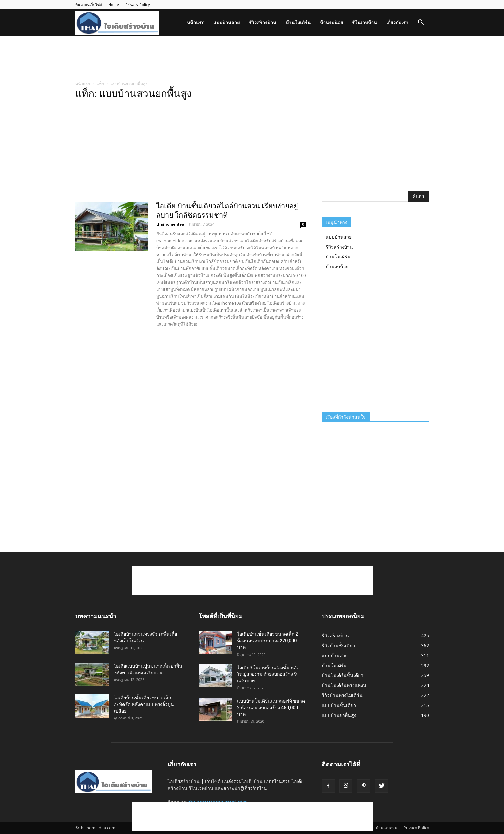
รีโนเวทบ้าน (365, 22)
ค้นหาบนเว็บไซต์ (89, 4)
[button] (421, 23)
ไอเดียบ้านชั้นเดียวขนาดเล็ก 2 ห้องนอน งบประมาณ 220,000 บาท (267, 641)
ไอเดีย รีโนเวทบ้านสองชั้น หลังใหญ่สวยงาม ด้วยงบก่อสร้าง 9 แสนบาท (268, 674)
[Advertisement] (252, 59)
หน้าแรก (196, 22)
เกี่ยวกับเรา (397, 22)
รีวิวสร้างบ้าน (263, 22)
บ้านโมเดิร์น (298, 22)
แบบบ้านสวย (227, 22)
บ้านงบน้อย (331, 22)
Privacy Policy (138, 4)
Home (114, 4)
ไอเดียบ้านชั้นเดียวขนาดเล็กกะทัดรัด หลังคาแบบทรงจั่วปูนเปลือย (144, 704)
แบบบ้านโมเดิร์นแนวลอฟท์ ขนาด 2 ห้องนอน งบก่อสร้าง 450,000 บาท (271, 708)
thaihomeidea (170, 224)
